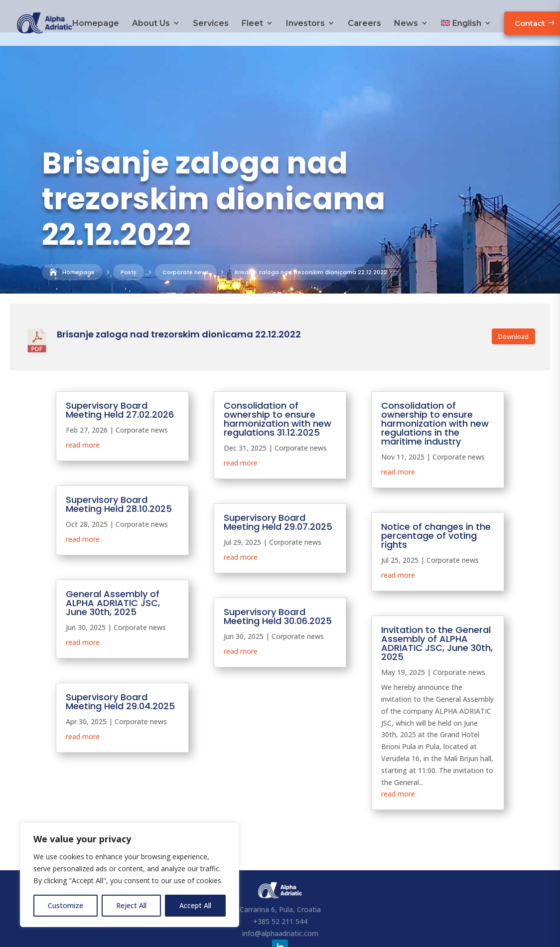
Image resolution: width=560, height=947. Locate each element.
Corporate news (124, 269)
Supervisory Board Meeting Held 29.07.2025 (278, 490)
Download (513, 304)
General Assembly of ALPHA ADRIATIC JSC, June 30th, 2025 (113, 570)
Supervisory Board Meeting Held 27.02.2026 (120, 378)
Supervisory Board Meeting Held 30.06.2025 (278, 584)
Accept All (195, 905)
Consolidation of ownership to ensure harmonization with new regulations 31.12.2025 (278, 387)
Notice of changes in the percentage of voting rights (436, 503)
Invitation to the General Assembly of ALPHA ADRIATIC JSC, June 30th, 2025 (437, 611)
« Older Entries (80, 798)
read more (83, 412)
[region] (130, 875)
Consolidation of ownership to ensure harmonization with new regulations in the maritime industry (435, 391)
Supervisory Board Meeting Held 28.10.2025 (119, 472)
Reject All (131, 905)
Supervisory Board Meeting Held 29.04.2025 (120, 669)
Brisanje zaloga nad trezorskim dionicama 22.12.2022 (179, 302)
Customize (66, 905)
